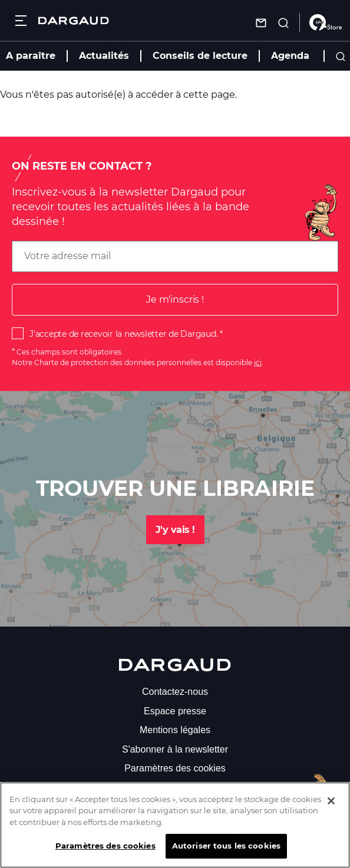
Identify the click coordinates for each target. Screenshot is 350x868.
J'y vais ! (175, 530)
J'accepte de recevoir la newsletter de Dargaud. (123, 334)
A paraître (31, 56)
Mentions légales (175, 730)
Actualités (104, 56)
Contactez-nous (175, 692)
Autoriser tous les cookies (226, 851)
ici (258, 362)
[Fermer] (331, 806)
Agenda (290, 56)
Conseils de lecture (200, 56)
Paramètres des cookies (175, 768)
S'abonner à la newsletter (175, 749)
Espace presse (175, 711)
